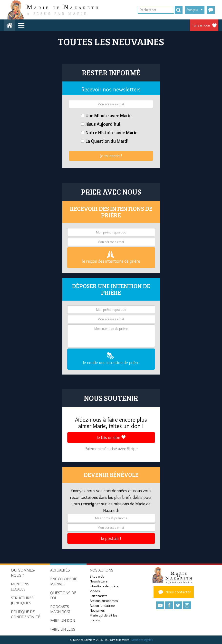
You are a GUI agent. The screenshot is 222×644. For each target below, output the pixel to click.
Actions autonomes (104, 601)
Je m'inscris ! (111, 156)
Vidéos (95, 591)
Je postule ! (111, 538)
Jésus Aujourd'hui (103, 124)
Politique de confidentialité (26, 614)
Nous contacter (174, 592)
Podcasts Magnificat (60, 609)
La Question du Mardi (107, 141)
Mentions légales (142, 640)
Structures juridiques (22, 600)
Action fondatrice (102, 606)
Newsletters (99, 581)
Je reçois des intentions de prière (111, 257)
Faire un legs (63, 629)
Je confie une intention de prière (111, 359)
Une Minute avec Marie (109, 116)
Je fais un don (111, 438)
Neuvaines (97, 610)
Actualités (60, 570)
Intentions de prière (104, 586)
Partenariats (99, 596)
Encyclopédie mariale (64, 581)
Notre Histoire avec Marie (111, 133)
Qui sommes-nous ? (23, 573)
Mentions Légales (20, 586)
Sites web (97, 576)
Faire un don (201, 25)
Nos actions (101, 570)
